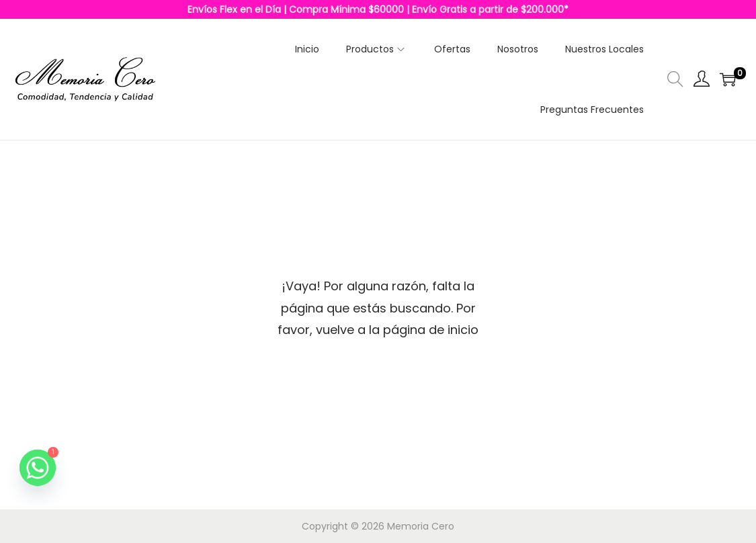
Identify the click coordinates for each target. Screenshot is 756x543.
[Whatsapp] (38, 468)
